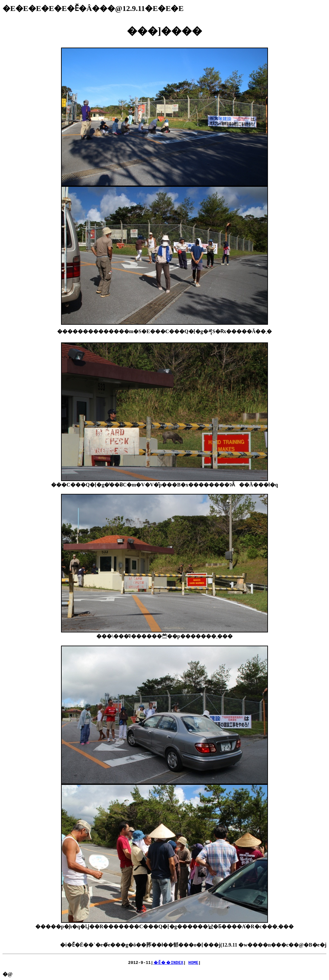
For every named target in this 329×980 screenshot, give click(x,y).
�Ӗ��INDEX (168, 962)
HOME (193, 962)
